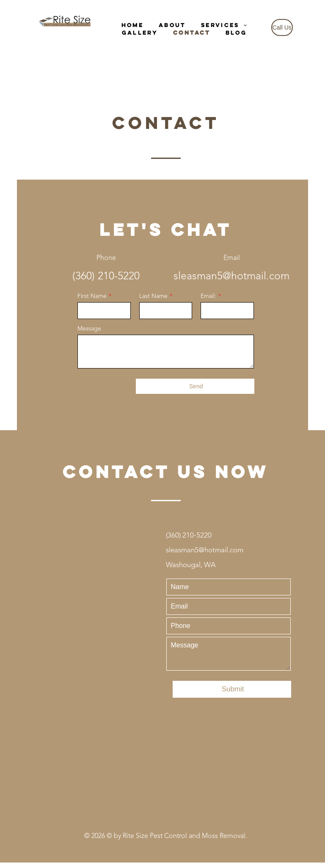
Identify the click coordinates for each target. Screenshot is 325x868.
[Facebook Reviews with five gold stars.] (166, 761)
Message (89, 329)
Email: (208, 296)
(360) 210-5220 (106, 277)
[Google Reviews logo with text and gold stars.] (166, 725)
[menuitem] (132, 25)
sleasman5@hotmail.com (231, 277)
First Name (92, 296)
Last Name (153, 296)
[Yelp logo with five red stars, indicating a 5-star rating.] (166, 798)
